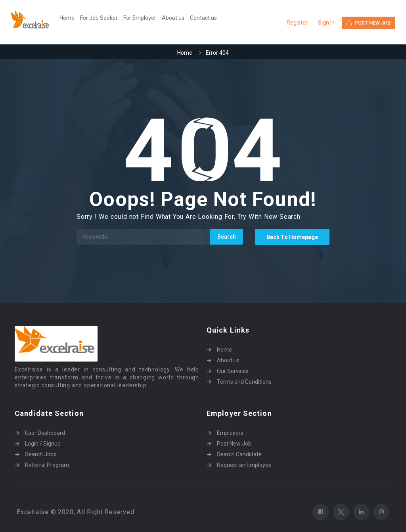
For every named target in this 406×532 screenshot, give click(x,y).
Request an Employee (244, 465)
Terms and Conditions (244, 382)
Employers (230, 433)
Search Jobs (41, 454)
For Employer (140, 18)
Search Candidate (239, 454)
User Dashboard (45, 433)
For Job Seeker (99, 18)
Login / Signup (43, 444)
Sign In (326, 23)
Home (67, 18)
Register (297, 23)
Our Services (233, 371)
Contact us (203, 18)
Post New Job (234, 444)
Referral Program (47, 465)
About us (173, 18)
